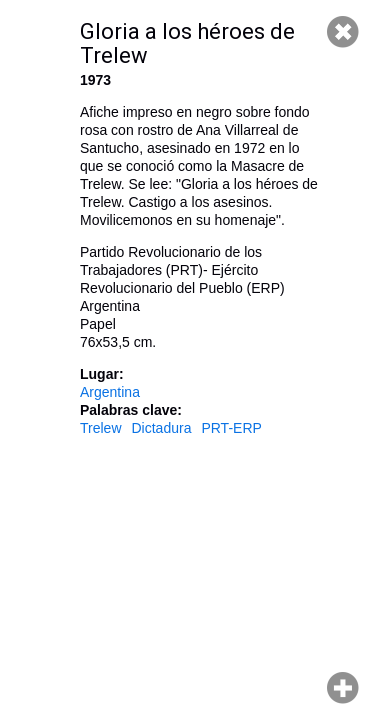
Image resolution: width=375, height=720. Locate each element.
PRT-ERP (231, 428)
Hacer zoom (343, 688)
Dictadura (162, 428)
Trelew (101, 428)
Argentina (110, 392)
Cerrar (343, 32)
